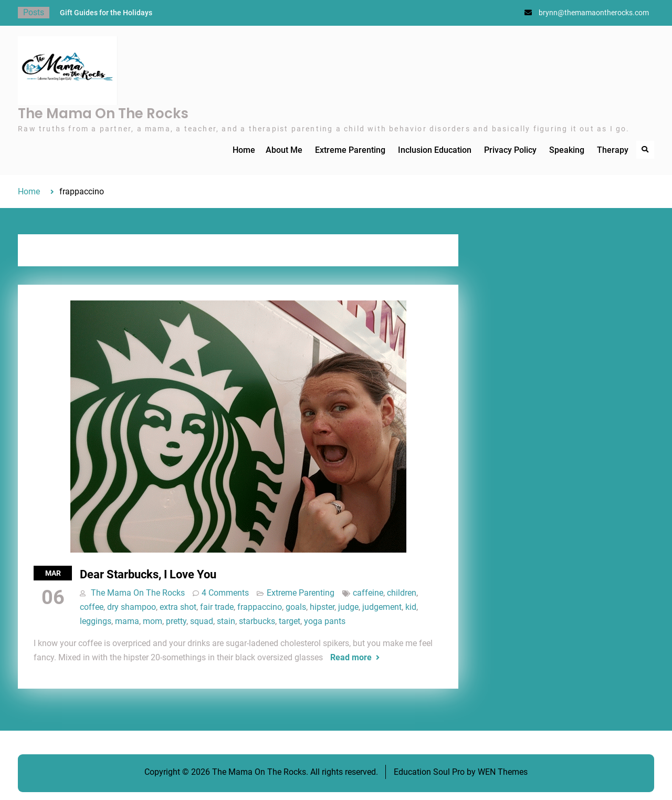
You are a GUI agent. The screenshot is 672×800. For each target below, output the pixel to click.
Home (244, 150)
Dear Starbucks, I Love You (148, 574)
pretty (176, 621)
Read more (351, 657)
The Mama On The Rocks (103, 113)
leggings (96, 621)
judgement (382, 607)
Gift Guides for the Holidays (106, 13)
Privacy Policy (510, 150)
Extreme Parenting (350, 150)
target (290, 621)
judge (348, 607)
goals (296, 607)
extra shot (178, 607)
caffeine (368, 593)
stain (226, 621)
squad (202, 621)
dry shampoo (132, 607)
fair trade (217, 607)
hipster (322, 607)
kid (411, 607)
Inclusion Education (435, 150)
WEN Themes (503, 772)
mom (153, 621)
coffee (92, 607)
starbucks (257, 621)
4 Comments (225, 593)
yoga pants (325, 621)
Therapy (613, 150)
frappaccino (260, 607)
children (402, 593)
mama (127, 621)
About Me (284, 150)
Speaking (567, 150)
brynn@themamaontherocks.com (594, 13)
